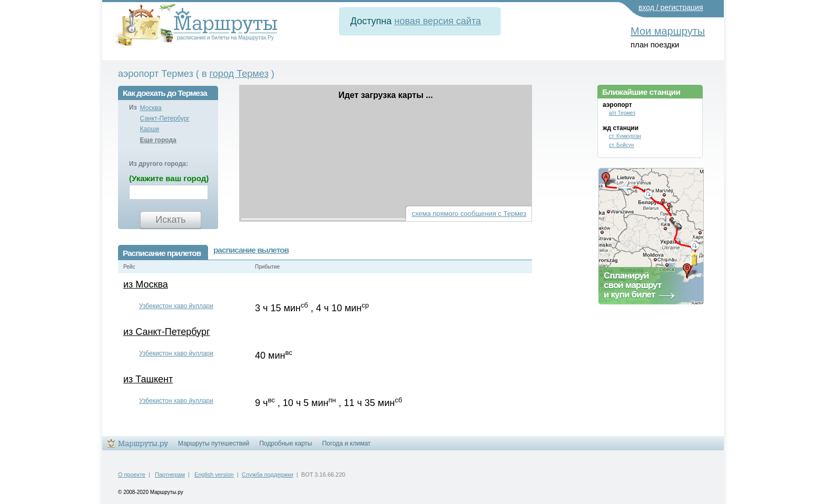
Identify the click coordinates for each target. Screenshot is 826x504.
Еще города (158, 140)
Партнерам (170, 475)
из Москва (146, 284)
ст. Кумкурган (625, 136)
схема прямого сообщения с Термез (469, 214)
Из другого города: (159, 164)
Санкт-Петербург (165, 118)
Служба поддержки (268, 475)
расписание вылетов (251, 250)
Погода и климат (346, 443)
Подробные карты (286, 443)
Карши (150, 129)
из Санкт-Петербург (166, 332)
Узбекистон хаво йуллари (176, 306)
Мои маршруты (668, 31)
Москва (151, 108)
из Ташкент (148, 379)
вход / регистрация (671, 7)
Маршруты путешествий (214, 443)
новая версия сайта (438, 21)
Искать (170, 220)
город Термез (239, 74)
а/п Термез (622, 113)
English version (214, 475)
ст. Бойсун (621, 145)
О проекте (132, 475)
